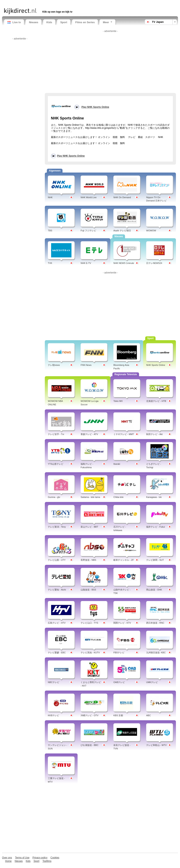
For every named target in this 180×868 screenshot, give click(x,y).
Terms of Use (22, 858)
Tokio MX (118, 401)
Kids (49, 22)
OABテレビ (119, 682)
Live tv (14, 22)
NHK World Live (89, 197)
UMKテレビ (152, 682)
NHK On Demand (122, 197)
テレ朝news (54, 365)
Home (8, 861)
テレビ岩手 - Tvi (56, 434)
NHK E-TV (86, 263)
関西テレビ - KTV (122, 623)
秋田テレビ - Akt (154, 434)
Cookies (55, 858)
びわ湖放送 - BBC (89, 745)
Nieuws (34, 22)
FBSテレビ (119, 653)
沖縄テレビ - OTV (89, 715)
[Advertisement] (52, 4)
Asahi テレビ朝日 (122, 231)
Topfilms (47, 861)
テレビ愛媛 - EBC (57, 653)
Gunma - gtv (54, 497)
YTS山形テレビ (56, 464)
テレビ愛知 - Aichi (57, 590)
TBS (50, 231)
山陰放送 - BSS (88, 590)
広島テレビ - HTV (57, 623)
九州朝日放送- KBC (156, 653)
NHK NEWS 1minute (124, 263)
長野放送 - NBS (88, 560)
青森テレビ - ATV (89, 434)
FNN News (86, 365)
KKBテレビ (53, 715)
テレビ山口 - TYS (89, 623)
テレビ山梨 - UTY (57, 560)
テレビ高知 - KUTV (90, 653)
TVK (50, 263)
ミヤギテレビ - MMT (124, 434)
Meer (107, 22)
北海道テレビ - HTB (156, 401)
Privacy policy (40, 858)
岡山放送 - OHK (154, 590)
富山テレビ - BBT (89, 527)
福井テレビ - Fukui (156, 527)
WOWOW (151, 231)
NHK (50, 197)
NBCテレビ (54, 682)
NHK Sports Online (156, 365)
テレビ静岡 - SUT (155, 560)
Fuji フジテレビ (88, 231)
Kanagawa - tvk (154, 497)
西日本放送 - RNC (155, 623)
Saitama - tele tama (90, 497)
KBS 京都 (118, 715)
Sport (64, 22)
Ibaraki (117, 464)
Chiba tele (119, 497)
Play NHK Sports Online (71, 156)
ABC (149, 715)
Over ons (7, 858)
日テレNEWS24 (154, 263)
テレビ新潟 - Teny (57, 527)
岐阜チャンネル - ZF (124, 560)
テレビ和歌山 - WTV (156, 745)
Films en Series (85, 22)
